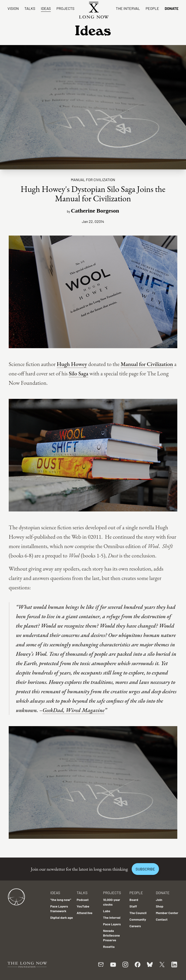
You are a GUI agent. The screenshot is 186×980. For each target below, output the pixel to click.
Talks (30, 8)
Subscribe (145, 869)
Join (159, 900)
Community (138, 919)
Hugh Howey (72, 364)
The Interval (128, 8)
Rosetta (109, 947)
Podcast (83, 900)
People (152, 8)
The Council (138, 913)
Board (134, 900)
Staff (133, 906)
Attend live (85, 913)
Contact (162, 919)
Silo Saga (78, 373)
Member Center (167, 913)
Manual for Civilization (147, 364)
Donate (172, 8)
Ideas (46, 8)
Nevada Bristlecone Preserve (111, 935)
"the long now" (61, 900)
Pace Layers (112, 924)
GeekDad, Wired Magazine (73, 710)
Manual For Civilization (93, 180)
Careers (135, 926)
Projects (65, 8)
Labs (107, 911)
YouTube (83, 906)
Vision (13, 8)
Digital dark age (62, 917)
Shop (160, 906)
